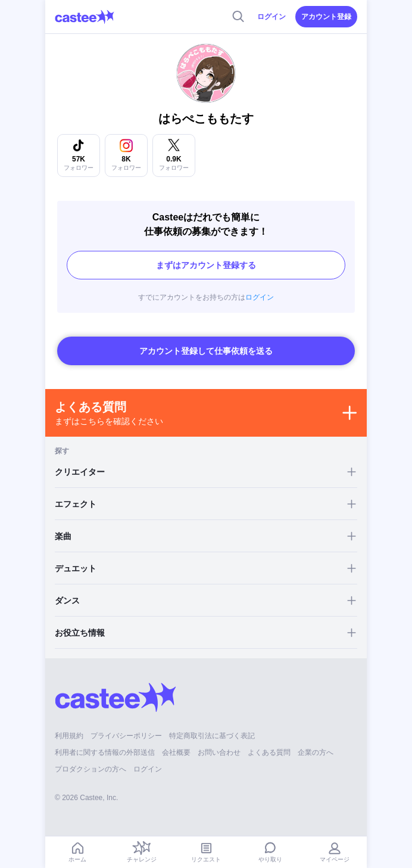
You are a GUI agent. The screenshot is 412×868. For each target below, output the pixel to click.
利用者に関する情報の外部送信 (105, 752)
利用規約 (69, 736)
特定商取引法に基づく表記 (212, 736)
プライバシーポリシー (126, 736)
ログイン (271, 17)
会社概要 (176, 752)
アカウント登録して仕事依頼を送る (206, 351)
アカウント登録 (326, 17)
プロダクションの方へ (90, 769)
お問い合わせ (219, 752)
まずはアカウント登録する (206, 265)
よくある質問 (269, 752)
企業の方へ (316, 752)
